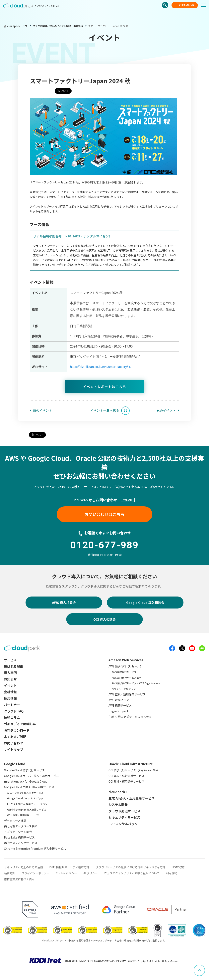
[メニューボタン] (205, 5)
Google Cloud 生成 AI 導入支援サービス (29, 787)
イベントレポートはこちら (104, 387)
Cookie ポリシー (66, 873)
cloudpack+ (118, 792)
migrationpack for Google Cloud (26, 781)
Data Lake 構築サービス (19, 837)
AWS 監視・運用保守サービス (127, 694)
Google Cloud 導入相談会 (145, 603)
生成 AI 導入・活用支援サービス (132, 798)
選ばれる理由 (14, 666)
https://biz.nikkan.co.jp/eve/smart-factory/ (99, 367)
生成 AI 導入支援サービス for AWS (130, 717)
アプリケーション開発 (18, 832)
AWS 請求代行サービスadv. (126, 678)
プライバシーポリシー (35, 873)
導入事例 (10, 673)
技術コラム (12, 717)
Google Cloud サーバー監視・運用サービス (31, 776)
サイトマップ (14, 749)
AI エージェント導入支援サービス (25, 793)
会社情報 (10, 692)
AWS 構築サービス (120, 705)
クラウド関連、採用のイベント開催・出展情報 (58, 26)
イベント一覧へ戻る (105, 410)
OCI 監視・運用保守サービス (126, 781)
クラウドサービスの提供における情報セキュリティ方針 (131, 867)
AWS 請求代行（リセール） (126, 666)
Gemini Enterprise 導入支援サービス (27, 809)
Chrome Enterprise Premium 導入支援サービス (35, 849)
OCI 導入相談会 (104, 619)
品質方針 (10, 873)
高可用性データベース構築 (21, 826)
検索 (165, 5)
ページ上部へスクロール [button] (205, 967)
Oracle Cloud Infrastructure (131, 764)
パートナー (12, 705)
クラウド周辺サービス (124, 811)
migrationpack (119, 711)
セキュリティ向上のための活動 (23, 867)
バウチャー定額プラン (124, 689)
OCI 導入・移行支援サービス (126, 776)
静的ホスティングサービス (21, 843)
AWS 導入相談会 (64, 603)
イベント (10, 685)
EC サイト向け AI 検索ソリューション (27, 804)
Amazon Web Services (126, 660)
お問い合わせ (187, 5)
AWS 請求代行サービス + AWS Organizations (136, 683)
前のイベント (43, 410)
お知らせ (10, 679)
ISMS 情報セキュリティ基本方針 (69, 867)
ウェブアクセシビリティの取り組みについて (132, 873)
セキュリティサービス (124, 817)
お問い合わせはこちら (104, 514)
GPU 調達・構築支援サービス (23, 815)
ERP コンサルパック (123, 824)
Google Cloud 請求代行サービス (24, 770)
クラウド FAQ (14, 711)
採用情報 (10, 698)
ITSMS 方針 (179, 867)
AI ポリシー (91, 873)
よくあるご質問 (15, 737)
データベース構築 (15, 821)
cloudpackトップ (17, 26)
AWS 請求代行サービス (124, 672)
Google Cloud (15, 764)
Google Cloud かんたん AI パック (25, 798)
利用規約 (172, 873)
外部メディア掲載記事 (20, 724)
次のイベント (166, 410)
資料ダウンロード (17, 730)
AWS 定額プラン (119, 700)
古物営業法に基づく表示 (19, 879)
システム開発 (118, 805)
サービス (10, 660)
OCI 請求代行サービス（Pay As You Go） (134, 770)
